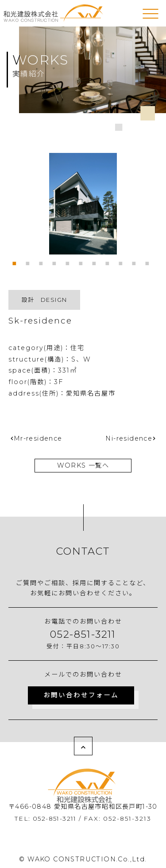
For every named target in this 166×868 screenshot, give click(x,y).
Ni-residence (129, 438)
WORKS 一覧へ (83, 465)
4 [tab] (57, 261)
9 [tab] (123, 261)
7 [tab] (97, 261)
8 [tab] (110, 261)
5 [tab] (70, 261)
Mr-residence (38, 438)
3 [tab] (43, 261)
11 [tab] (150, 261)
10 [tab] (136, 261)
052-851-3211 (83, 634)
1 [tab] (17, 261)
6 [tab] (83, 261)
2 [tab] (30, 261)
